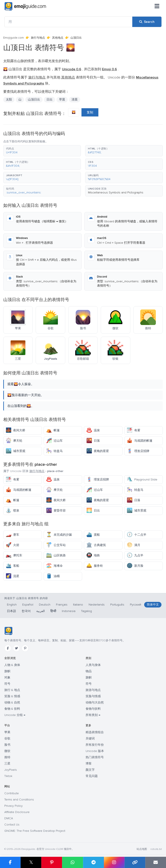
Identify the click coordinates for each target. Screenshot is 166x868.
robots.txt (156, 849)
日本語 (11, 611)
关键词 (90, 739)
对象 (7, 677)
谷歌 (7, 739)
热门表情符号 (95, 757)
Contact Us (12, 825)
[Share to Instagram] (114, 862)
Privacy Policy (14, 806)
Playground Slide (142, 480)
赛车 (12, 535)
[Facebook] (8, 648)
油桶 (53, 576)
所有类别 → (93, 715)
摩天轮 (14, 441)
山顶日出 (34, 100)
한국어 (26, 611)
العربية (41, 611)
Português (117, 605)
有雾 (133, 430)
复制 (90, 112)
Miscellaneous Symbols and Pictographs (116, 192)
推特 (7, 757)
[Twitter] (16, 648)
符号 (7, 684)
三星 (7, 764)
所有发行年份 (95, 745)
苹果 (7, 732)
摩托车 (14, 555)
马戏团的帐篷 (140, 441)
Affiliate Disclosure (17, 812)
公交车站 (56, 545)
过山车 (54, 441)
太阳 (9, 100)
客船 (12, 566)
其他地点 (58, 38)
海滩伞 (54, 566)
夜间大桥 (15, 430)
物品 (89, 671)
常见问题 (92, 776)
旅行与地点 (38, 38)
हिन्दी (53, 611)
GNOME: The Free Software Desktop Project (35, 831)
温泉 (93, 430)
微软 (7, 751)
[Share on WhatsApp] (72, 862)
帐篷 (53, 430)
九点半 (135, 555)
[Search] (147, 22)
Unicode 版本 (95, 751)
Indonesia (69, 611)
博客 (89, 764)
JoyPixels (11, 770)
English (12, 605)
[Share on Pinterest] (52, 862)
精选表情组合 (95, 732)
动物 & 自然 (12, 702)
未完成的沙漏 (59, 535)
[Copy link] (135, 862)
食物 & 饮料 (12, 709)
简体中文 (153, 605)
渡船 (93, 535)
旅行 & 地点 (12, 690)
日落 (93, 441)
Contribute (12, 793)
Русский (136, 605)
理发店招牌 (138, 451)
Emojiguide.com (14, 38)
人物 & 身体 (12, 665)
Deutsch (45, 605)
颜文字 (90, 770)
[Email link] (156, 862)
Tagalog (86, 611)
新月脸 (135, 566)
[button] (42, 151)
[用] (68, 22)
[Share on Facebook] (10, 862)
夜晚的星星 (98, 451)
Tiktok (8, 776)
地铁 (93, 555)
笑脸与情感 (93, 696)
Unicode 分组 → (15, 715)
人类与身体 (93, 665)
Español (28, 605)
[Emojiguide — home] (25, 6)
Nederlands (97, 605)
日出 (49, 100)
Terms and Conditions (19, 800)
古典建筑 (96, 545)
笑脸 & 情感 (12, 696)
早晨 (62, 100)
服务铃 (95, 566)
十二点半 (136, 535)
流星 (12, 576)
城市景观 (15, 451)
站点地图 (142, 849)
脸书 (7, 745)
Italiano (78, 605)
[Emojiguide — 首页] (8, 631)
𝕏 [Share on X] (31, 862)
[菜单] (157, 6)
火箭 (12, 545)
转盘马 (54, 451)
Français (62, 605)
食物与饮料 (93, 709)
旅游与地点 (93, 690)
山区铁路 (56, 555)
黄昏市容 (56, 511)
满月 (133, 545)
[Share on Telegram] (93, 862)
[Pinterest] (25, 648)
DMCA (9, 818)
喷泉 (12, 511)
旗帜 (7, 671)
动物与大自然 (95, 702)
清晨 (75, 100)
